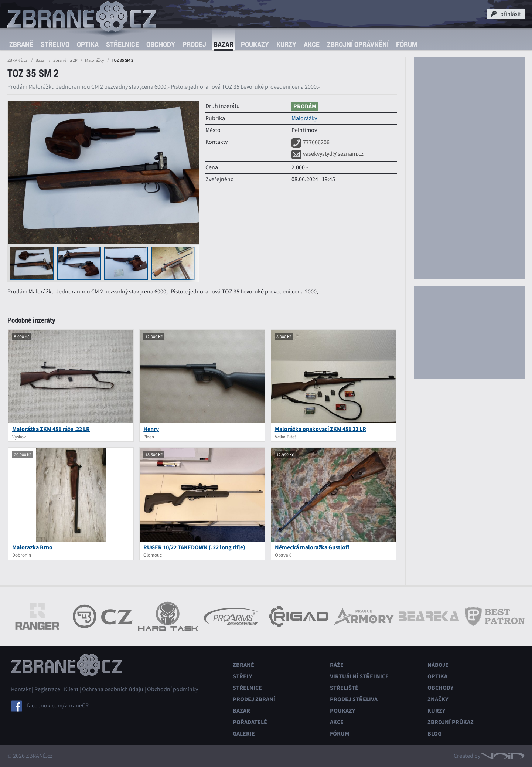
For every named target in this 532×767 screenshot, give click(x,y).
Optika (88, 44)
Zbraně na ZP (65, 60)
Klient (71, 689)
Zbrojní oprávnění (358, 44)
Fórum (407, 44)
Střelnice (122, 44)
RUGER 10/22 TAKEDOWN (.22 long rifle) (194, 547)
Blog (434, 734)
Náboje (438, 665)
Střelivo (55, 44)
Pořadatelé (250, 722)
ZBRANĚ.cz (18, 60)
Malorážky (95, 60)
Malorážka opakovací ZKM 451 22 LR (320, 429)
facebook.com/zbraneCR (58, 706)
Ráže (337, 665)
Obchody (161, 44)
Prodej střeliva (354, 699)
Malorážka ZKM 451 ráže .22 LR (51, 429)
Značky (438, 699)
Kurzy (286, 44)
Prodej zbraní (254, 699)
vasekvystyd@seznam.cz (328, 154)
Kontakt (21, 689)
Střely (242, 676)
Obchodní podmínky (173, 689)
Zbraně (21, 44)
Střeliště (344, 688)
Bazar (224, 44)
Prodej (194, 44)
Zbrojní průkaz (451, 722)
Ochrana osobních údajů (113, 689)
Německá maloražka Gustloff (312, 547)
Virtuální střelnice (359, 676)
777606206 (311, 142)
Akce (312, 44)
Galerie (244, 734)
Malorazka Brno (32, 547)
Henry (151, 429)
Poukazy (255, 44)
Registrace (47, 689)
